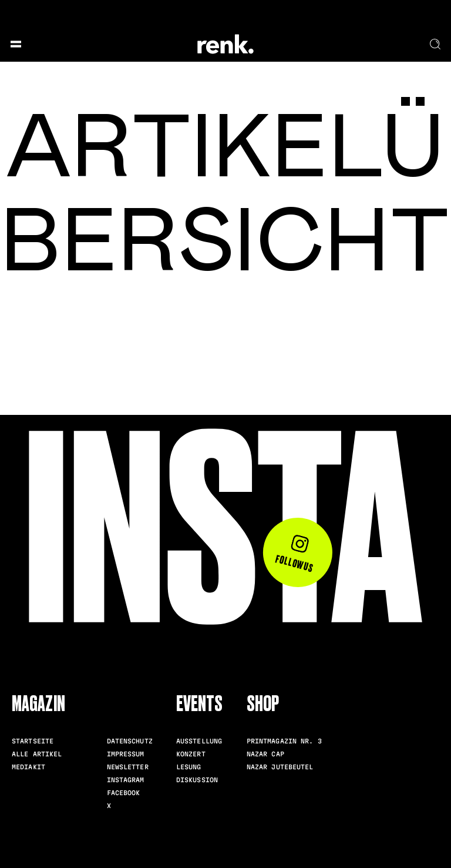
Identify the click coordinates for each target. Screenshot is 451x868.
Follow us (295, 554)
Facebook (124, 793)
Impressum (126, 754)
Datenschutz (130, 741)
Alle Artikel (37, 754)
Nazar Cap (265, 754)
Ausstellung (199, 741)
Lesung (189, 767)
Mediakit (28, 767)
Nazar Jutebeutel (280, 767)
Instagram (126, 780)
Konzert (191, 754)
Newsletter (128, 767)
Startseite (33, 741)
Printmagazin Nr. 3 (284, 741)
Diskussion (197, 780)
